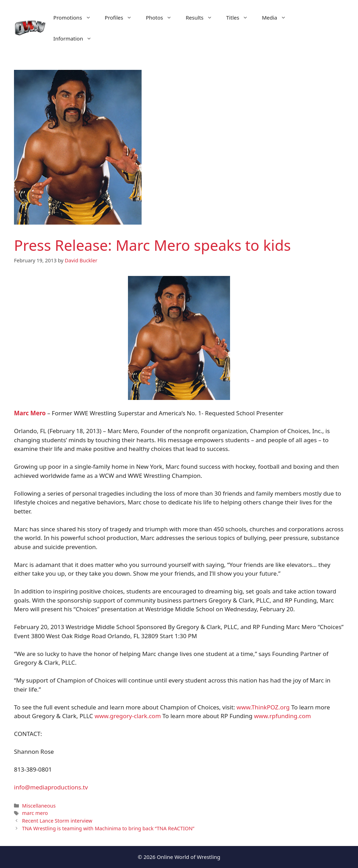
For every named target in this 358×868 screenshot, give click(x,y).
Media (277, 17)
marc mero (35, 813)
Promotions (76, 17)
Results (202, 17)
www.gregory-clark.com (128, 716)
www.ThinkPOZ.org (263, 707)
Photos (162, 17)
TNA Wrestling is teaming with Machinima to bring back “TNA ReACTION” (108, 828)
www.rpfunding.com (282, 716)
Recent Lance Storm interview (57, 821)
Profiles (122, 17)
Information (76, 38)
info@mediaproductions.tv (51, 787)
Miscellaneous (39, 806)
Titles (241, 17)
